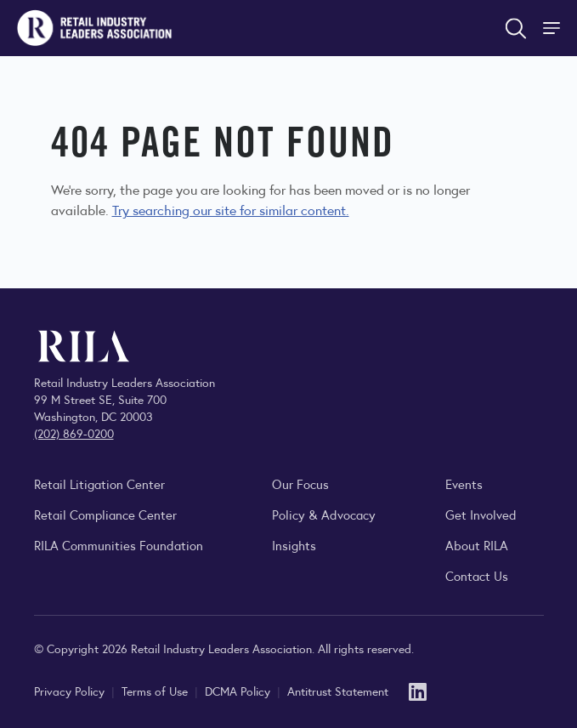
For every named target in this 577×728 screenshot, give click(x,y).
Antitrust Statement (338, 691)
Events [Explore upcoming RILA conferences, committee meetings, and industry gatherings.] (464, 483)
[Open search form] (516, 28)
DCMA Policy (239, 691)
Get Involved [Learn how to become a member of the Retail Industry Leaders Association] (481, 514)
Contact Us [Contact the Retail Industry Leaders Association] (477, 575)
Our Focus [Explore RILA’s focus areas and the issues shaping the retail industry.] (300, 483)
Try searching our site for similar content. (231, 210)
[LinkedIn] (418, 690)
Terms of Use (156, 691)
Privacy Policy (71, 691)
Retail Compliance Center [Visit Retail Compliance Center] (105, 514)
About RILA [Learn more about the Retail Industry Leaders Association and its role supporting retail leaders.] (477, 545)
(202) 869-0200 (74, 433)
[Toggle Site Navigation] (553, 28)
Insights (294, 545)
